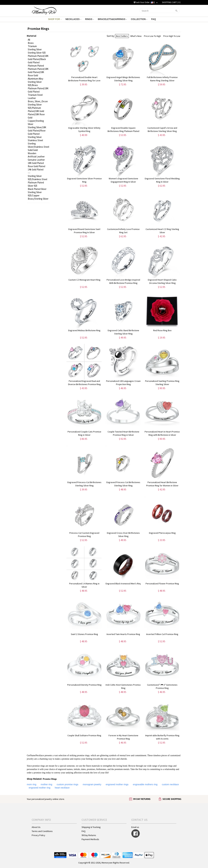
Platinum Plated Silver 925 (36, 184)
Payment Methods (90, 839)
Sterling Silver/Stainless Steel (38, 145)
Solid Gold (33, 150)
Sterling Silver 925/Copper (35, 194)
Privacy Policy (38, 835)
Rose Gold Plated (36, 166)
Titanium (32, 46)
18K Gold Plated (36, 163)
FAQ (154, 19)
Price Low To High (152, 36)
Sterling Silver (35, 49)
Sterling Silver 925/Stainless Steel (37, 178)
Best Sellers (122, 36)
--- (29, 173)
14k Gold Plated (36, 169)
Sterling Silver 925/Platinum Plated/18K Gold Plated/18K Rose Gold (36, 111)
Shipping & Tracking (91, 827)
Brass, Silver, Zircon (38, 101)
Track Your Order (142, 2)
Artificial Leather (36, 157)
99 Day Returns (89, 835)
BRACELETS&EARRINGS (112, 19)
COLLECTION (139, 19)
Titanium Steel (35, 95)
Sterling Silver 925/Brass (35, 83)
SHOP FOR (55, 19)
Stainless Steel (35, 140)
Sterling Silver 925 (37, 53)
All (29, 40)
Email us (135, 827)
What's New (136, 36)
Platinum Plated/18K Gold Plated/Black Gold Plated (38, 59)
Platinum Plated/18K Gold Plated (38, 90)
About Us (36, 827)
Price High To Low (172, 36)
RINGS (90, 19)
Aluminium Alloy (36, 79)
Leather (32, 98)
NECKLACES (73, 19)
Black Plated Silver (37, 189)
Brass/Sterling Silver (38, 199)
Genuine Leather (36, 160)
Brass (31, 43)
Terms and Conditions (42, 831)
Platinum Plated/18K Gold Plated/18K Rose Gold (38, 72)
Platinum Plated (36, 66)
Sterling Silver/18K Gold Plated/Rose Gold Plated (37, 131)
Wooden (32, 153)
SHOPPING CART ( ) (171, 2)
